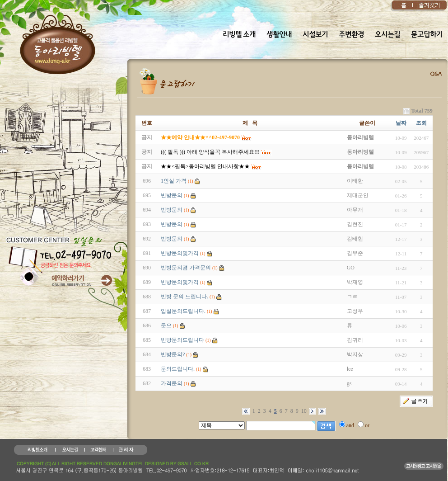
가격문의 (172, 383)
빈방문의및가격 (180, 253)
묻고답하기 (427, 35)
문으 (166, 325)
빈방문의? (173, 354)
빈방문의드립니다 (182, 340)
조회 (421, 123)
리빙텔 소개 (239, 35)
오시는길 (387, 35)
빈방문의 (172, 195)
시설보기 (315, 35)
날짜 (401, 123)
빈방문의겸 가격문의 (186, 268)
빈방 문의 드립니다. (184, 297)
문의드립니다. (178, 369)
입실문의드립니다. (183, 311)
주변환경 (351, 35)
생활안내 (279, 35)
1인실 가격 (174, 181)
